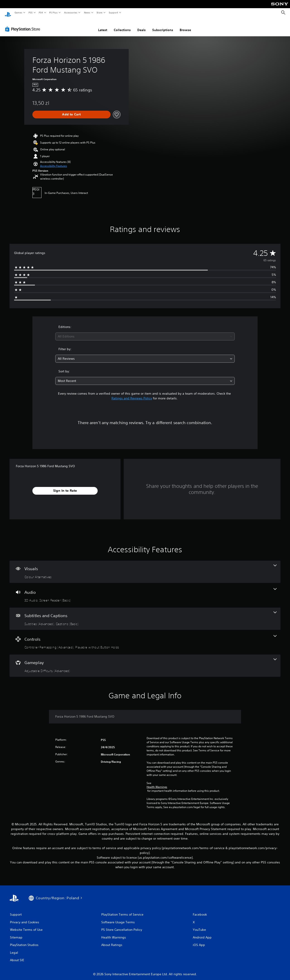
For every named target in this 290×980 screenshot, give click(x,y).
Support (113, 12)
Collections (122, 26)
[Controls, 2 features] (145, 638)
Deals (141, 26)
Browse (185, 26)
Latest (103, 26)
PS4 (41, 12)
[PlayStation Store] (24, 25)
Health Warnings (157, 783)
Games (18, 12)
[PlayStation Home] (8, 13)
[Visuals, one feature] (145, 567)
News (87, 12)
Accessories (70, 12)
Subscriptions (163, 26)
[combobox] (145, 332)
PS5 (30, 12)
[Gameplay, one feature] (145, 661)
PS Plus (53, 12)
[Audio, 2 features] (145, 591)
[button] (54, 162)
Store (99, 12)
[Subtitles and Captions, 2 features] (145, 614)
